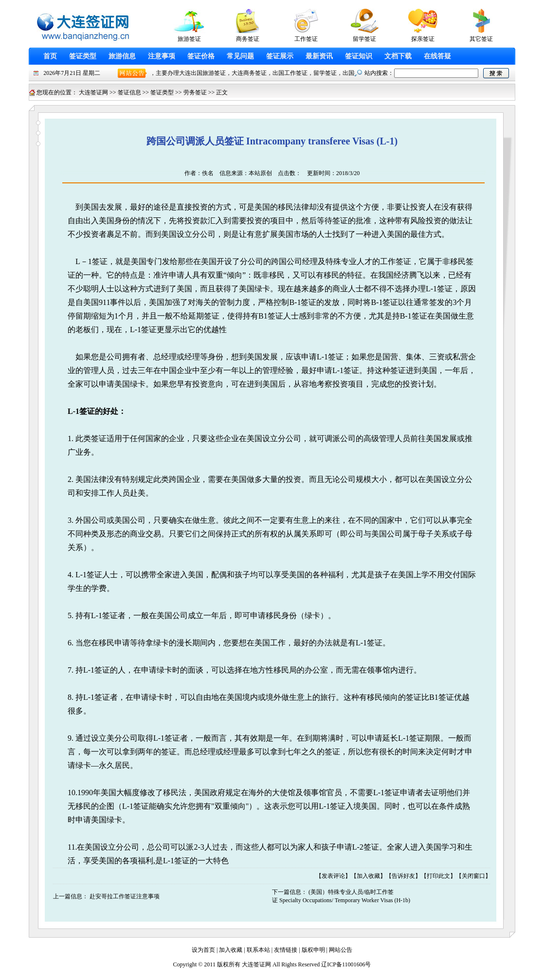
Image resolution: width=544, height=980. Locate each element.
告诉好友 (403, 876)
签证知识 (359, 56)
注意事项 (162, 56)
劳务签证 (195, 92)
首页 (50, 56)
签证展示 (280, 56)
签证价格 (201, 56)
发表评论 (333, 876)
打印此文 (438, 876)
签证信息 (129, 92)
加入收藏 (368, 876)
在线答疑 (437, 56)
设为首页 (203, 950)
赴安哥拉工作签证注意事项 (125, 896)
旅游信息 (122, 56)
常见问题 (240, 56)
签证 (340, 221)
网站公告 (341, 950)
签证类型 (83, 56)
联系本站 (258, 950)
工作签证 (396, 261)
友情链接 (286, 950)
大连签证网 (93, 92)
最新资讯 (319, 56)
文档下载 (398, 56)
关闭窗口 (473, 876)
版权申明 (313, 950)
